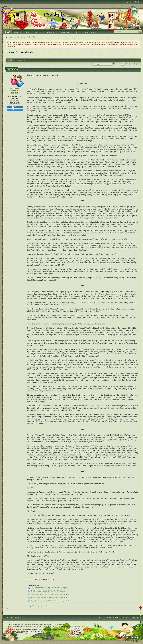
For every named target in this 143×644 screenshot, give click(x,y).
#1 (137, 70)
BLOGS (28, 32)
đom (50, 606)
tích (43, 606)
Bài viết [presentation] (9, 60)
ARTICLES (39, 32)
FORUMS (18, 32)
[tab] (9, 60)
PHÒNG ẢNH (65, 32)
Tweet (15, 110)
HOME (8, 32)
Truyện (35, 37)
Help (103, 618)
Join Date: (11, 96)
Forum (12, 37)
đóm (46, 606)
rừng (40, 606)
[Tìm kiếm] (126, 32)
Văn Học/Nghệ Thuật (24, 37)
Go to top (137, 618)
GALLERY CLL (91, 32)
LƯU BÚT (78, 32)
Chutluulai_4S (15, 618)
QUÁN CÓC (52, 32)
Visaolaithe (14, 89)
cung (37, 606)
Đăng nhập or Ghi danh (133, 2)
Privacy (126, 618)
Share (15, 107)
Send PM (15, 100)
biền (34, 606)
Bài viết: (13, 98)
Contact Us (114, 618)
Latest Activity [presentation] (20, 60)
